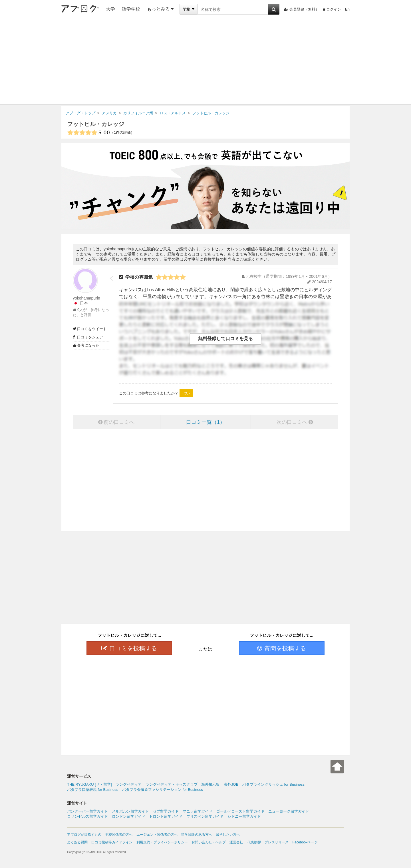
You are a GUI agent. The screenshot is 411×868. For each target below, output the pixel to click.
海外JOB (231, 784)
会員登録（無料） (302, 9)
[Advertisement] (205, 61)
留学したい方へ (228, 835)
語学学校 (131, 9)
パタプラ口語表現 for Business (93, 790)
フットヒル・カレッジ (96, 124)
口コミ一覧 (205, 422)
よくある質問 (77, 842)
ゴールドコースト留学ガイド (240, 811)
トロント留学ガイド (166, 816)
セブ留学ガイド (166, 811)
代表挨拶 (254, 842)
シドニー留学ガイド (244, 816)
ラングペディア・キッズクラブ (172, 784)
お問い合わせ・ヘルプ (209, 842)
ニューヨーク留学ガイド (289, 811)
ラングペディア (129, 784)
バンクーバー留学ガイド (87, 811)
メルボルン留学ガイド (130, 811)
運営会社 (236, 842)
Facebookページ (305, 842)
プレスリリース (277, 842)
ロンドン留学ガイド (129, 816)
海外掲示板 (210, 784)
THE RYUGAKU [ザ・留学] (89, 784)
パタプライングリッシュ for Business (273, 784)
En (347, 9)
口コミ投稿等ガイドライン (112, 842)
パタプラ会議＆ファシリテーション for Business (163, 790)
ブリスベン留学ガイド (205, 816)
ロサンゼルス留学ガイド (87, 816)
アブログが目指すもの (84, 835)
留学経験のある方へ (197, 835)
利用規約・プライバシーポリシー (162, 842)
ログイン (332, 9)
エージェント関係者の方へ (157, 835)
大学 (110, 9)
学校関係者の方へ (119, 835)
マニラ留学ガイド (198, 811)
